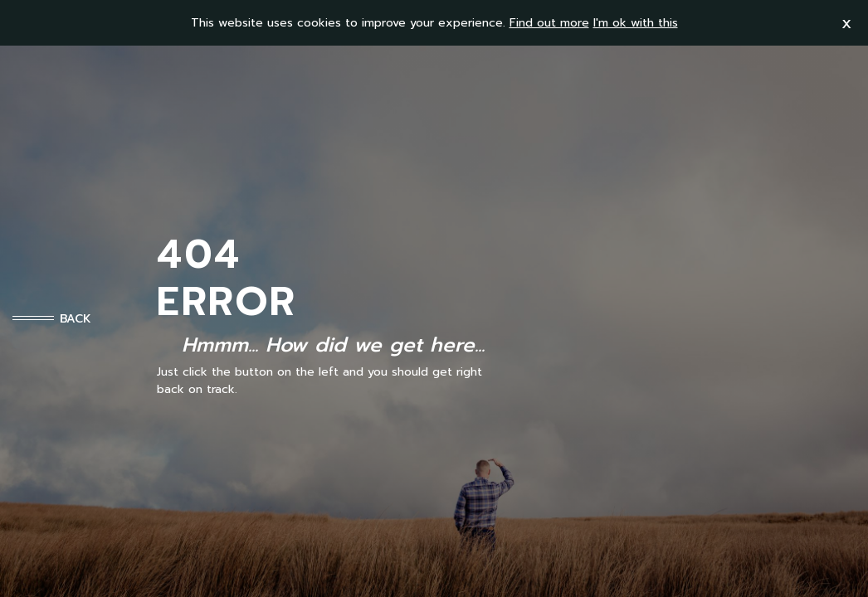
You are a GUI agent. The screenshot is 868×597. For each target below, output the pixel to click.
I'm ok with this (636, 23)
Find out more (549, 23)
